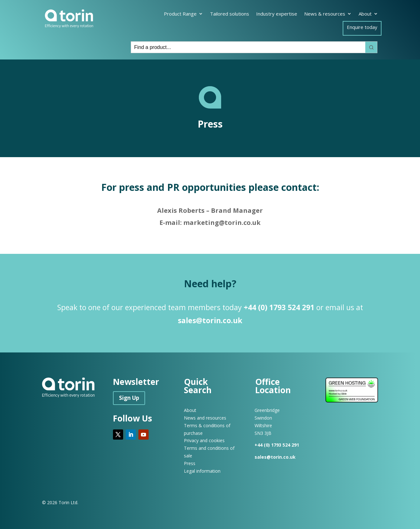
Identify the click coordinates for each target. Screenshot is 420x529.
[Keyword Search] (248, 47)
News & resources (325, 14)
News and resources (205, 418)
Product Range (180, 14)
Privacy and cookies (204, 440)
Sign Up (129, 398)
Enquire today (362, 28)
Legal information (202, 471)
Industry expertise (277, 14)
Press (190, 463)
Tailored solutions (230, 14)
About (365, 14)
